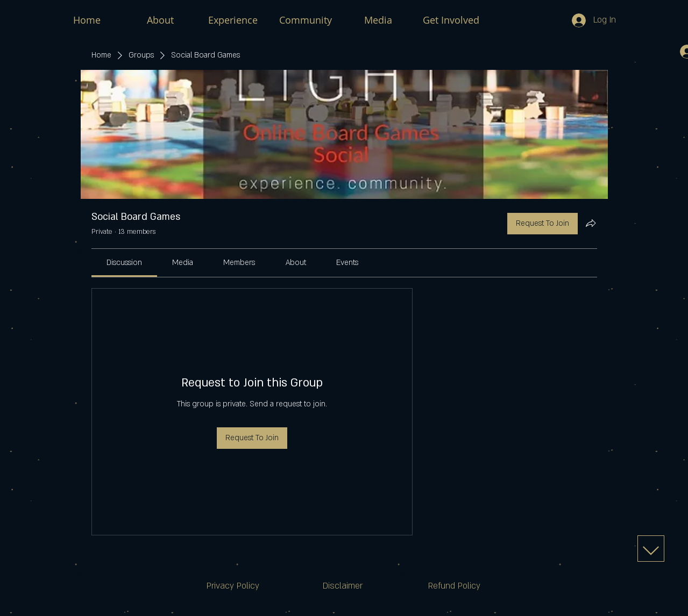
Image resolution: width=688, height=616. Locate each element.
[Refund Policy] (455, 586)
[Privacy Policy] (233, 586)
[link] (124, 263)
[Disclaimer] (343, 586)
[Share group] (591, 223)
